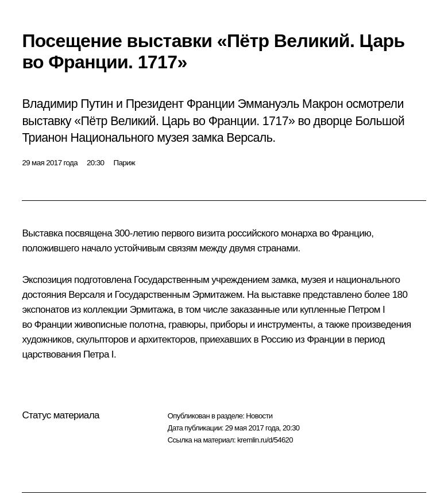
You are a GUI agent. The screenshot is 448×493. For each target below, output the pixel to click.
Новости (259, 416)
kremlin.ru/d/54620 (265, 440)
